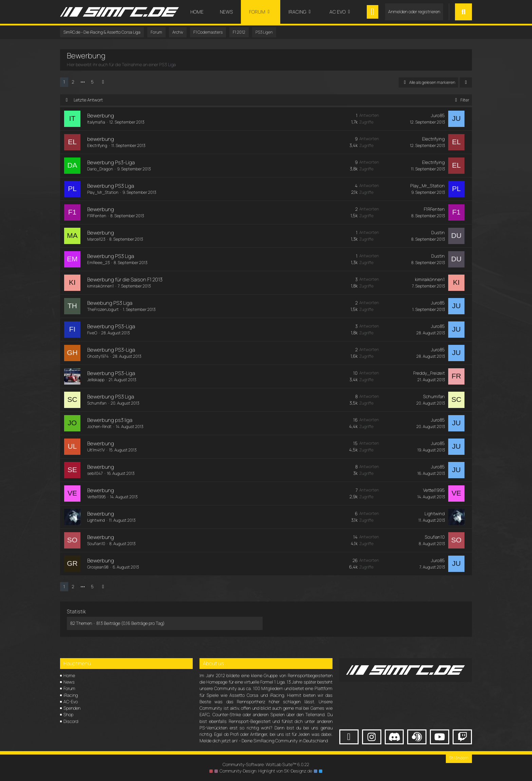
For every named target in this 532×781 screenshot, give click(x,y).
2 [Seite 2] (73, 82)
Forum (69, 688)
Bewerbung (100, 116)
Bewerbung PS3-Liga (110, 326)
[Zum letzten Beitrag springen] (457, 119)
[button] (466, 82)
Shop (68, 714)
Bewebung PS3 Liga (109, 303)
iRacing (71, 695)
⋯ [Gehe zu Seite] (83, 82)
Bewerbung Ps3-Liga (110, 162)
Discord (71, 721)
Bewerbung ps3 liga (109, 420)
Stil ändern (459, 758)
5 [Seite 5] (92, 82)
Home (69, 675)
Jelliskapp (95, 380)
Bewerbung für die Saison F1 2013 (124, 280)
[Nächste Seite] (103, 82)
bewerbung (100, 139)
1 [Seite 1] (64, 82)
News (69, 682)
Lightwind (95, 520)
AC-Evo (71, 702)
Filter (461, 100)
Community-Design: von (266, 771)
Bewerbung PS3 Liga (110, 186)
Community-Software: (266, 764)
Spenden (72, 708)
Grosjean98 (97, 567)
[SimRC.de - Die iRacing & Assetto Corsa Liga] (119, 12)
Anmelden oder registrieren (414, 12)
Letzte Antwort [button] (88, 100)
